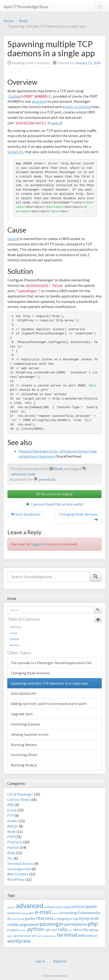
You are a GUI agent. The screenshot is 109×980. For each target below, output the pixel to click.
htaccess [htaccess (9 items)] (45, 918)
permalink (47, 479)
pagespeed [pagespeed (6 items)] (29, 924)
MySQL (13, 826)
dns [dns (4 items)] (32, 913)
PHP (11, 837)
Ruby (11, 853)
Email (12, 810)
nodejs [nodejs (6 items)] (13, 924)
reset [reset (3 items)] (54, 930)
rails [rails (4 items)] (47, 930)
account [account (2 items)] (11, 907)
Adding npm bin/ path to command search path (49, 704)
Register (60, 961)
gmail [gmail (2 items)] (15, 919)
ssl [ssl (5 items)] (34, 935)
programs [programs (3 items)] (13, 930)
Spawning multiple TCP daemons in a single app (49, 683)
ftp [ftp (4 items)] (9, 918)
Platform (15, 842)
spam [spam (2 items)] (10, 936)
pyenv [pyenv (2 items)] (23, 930)
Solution (14, 639)
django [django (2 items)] (25, 913)
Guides (12, 821)
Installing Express (25, 724)
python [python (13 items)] (36, 929)
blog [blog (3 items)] (66, 907)
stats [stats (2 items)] (40, 936)
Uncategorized (19, 869)
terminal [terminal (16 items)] (67, 935)
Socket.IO (15, 152)
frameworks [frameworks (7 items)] (89, 913)
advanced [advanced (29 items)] (30, 906)
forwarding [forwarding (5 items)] (68, 913)
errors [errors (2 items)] (55, 913)
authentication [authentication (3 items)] (53, 907)
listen (14, 97)
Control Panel (18, 800)
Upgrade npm (22, 714)
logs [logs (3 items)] (76, 919)
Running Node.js (24, 765)
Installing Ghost (24, 755)
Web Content (18, 874)
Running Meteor (24, 745)
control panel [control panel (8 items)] (83, 906)
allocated (39, 101)
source (56, 123)
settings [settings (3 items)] (93, 930)
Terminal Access (20, 863)
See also (14, 645)
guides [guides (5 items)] (30, 918)
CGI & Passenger (20, 794)
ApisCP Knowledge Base (26, 7)
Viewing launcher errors (30, 734)
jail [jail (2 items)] (56, 919)
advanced (19, 474)
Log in (40, 961)
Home (8, 21)
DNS (11, 805)
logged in (39, 544)
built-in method (78, 107)
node (32, 474)
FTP (11, 815)
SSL (10, 858)
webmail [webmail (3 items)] (92, 936)
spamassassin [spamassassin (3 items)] (22, 936)
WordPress (16, 879)
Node (23, 21)
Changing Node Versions (79, 517)
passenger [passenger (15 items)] (51, 924)
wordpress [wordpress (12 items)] (19, 941)
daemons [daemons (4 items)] (14, 913)
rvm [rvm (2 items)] (70, 930)
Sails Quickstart (26, 514)
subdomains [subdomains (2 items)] (49, 936)
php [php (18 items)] (93, 924)
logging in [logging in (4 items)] (65, 918)
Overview (15, 627)
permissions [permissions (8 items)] (76, 924)
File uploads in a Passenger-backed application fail (51, 663)
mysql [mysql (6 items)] (84, 918)
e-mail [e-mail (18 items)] (43, 912)
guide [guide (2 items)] (21, 919)
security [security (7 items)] (81, 929)
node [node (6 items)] (94, 918)
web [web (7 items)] (82, 935)
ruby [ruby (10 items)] (63, 929)
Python (13, 847)
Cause (13, 633)
